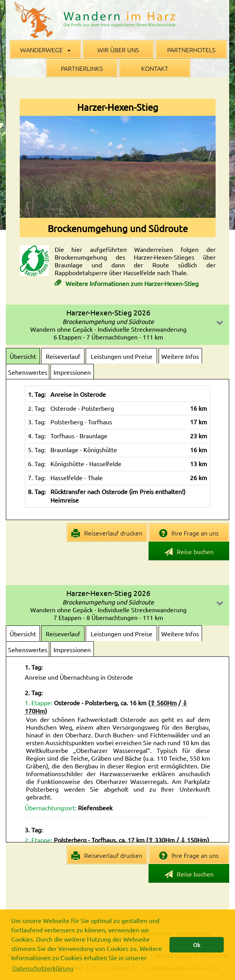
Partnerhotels (191, 50)
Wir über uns (118, 50)
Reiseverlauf (63, 356)
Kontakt (155, 68)
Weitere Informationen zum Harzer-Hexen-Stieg (131, 283)
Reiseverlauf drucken (107, 533)
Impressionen (72, 372)
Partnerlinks (82, 68)
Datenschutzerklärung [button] (43, 968)
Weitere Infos (180, 356)
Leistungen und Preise (122, 356)
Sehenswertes (28, 372)
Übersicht (23, 356)
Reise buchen (189, 552)
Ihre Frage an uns (189, 533)
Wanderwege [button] (45, 50)
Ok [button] (197, 945)
